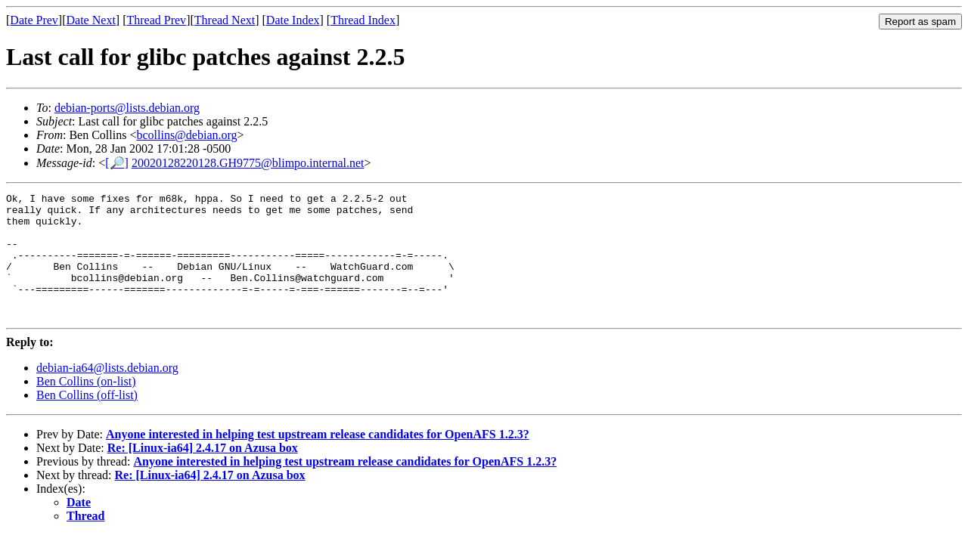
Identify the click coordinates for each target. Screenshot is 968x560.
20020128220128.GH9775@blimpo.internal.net (248, 163)
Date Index (293, 20)
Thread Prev (156, 20)
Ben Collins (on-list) (86, 406)
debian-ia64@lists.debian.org (107, 393)
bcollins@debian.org (186, 135)
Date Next (91, 20)
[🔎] (117, 163)
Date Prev (34, 20)
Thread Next (225, 20)
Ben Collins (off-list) (87, 420)
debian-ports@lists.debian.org (127, 108)
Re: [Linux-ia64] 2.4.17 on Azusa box (203, 473)
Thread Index (363, 20)
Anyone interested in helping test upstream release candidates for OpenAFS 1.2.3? (318, 459)
